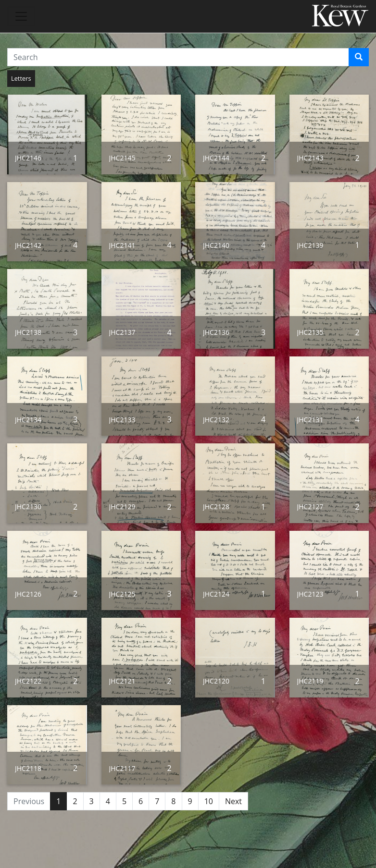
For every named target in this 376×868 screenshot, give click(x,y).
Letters (21, 78)
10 (209, 801)
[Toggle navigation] (21, 16)
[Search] (359, 57)
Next (233, 801)
